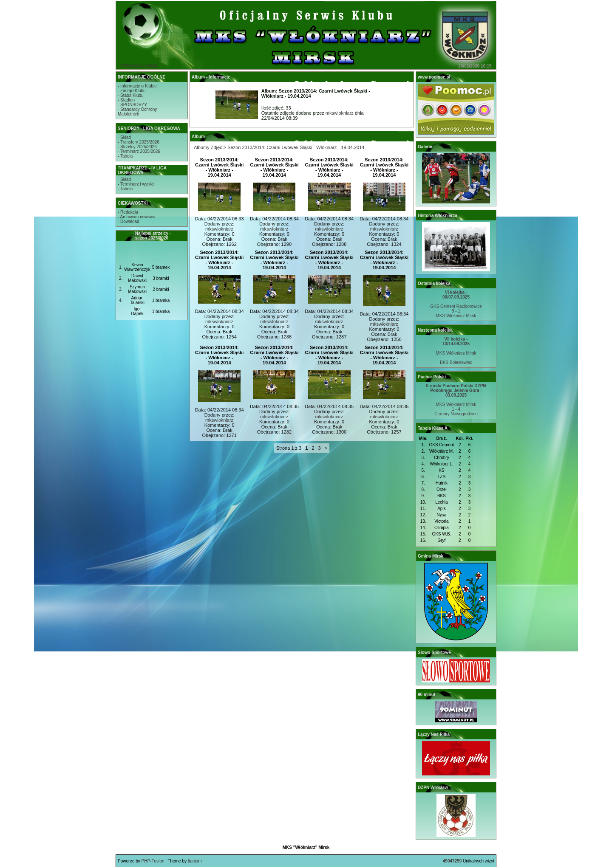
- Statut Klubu (131, 95)
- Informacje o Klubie (137, 86)
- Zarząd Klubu (132, 91)
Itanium (195, 861)
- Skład (124, 137)
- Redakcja (128, 212)
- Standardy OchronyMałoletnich (137, 112)
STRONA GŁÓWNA (139, 66)
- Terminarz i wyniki (136, 184)
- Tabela (125, 156)
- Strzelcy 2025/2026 (137, 147)
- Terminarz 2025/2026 (139, 151)
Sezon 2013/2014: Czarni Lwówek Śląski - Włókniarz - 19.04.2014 (296, 147)
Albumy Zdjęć (208, 147)
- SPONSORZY (132, 105)
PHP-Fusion (153, 861)
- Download (129, 221)
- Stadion (126, 100)
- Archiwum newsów (136, 217)
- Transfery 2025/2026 (139, 142)
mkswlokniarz (340, 113)
